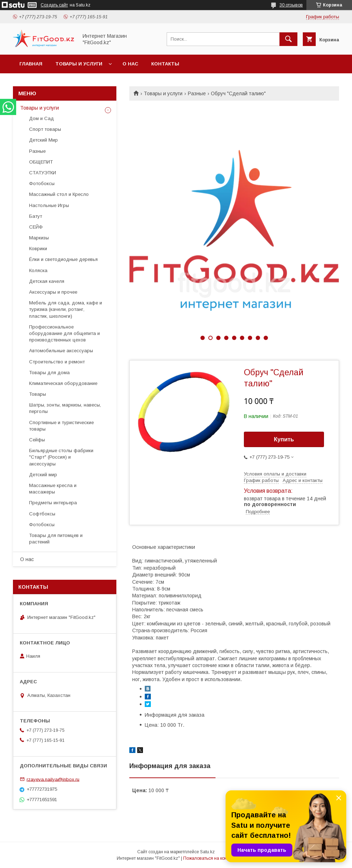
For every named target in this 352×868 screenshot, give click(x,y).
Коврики (38, 249)
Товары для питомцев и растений (56, 539)
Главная (31, 64)
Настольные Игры (49, 205)
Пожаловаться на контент (209, 858)
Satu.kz (207, 852)
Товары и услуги (79, 64)
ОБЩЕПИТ (41, 162)
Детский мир (43, 475)
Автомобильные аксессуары (61, 351)
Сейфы (37, 440)
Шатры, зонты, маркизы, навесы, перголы (65, 408)
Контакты (165, 64)
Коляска (38, 270)
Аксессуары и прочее (53, 292)
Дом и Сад (41, 118)
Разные (197, 93)
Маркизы (39, 238)
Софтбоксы (42, 514)
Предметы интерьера (53, 503)
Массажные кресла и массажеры (53, 489)
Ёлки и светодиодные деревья (63, 259)
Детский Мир (43, 140)
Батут (36, 216)
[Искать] (288, 39)
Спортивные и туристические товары (61, 426)
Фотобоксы (42, 183)
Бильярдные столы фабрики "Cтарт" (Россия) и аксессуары (61, 457)
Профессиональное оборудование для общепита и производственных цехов (64, 333)
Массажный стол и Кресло (59, 194)
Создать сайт (54, 5)
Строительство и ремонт (57, 362)
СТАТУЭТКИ (43, 173)
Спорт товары (45, 129)
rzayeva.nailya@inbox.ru (53, 779)
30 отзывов (291, 5)
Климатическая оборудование (63, 383)
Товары (38, 394)
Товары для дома (49, 373)
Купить (284, 439)
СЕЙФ (36, 227)
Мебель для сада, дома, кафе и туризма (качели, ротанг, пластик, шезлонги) (66, 309)
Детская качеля (47, 281)
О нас (130, 64)
